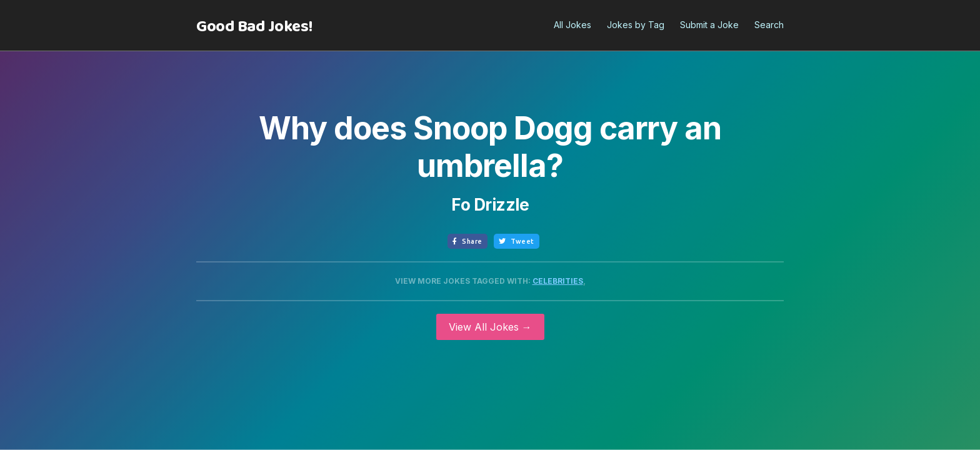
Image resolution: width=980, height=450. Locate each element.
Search (769, 25)
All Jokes (572, 25)
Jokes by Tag (636, 25)
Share (467, 241)
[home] (254, 27)
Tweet (517, 241)
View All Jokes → (490, 327)
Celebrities (558, 281)
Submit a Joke (709, 25)
